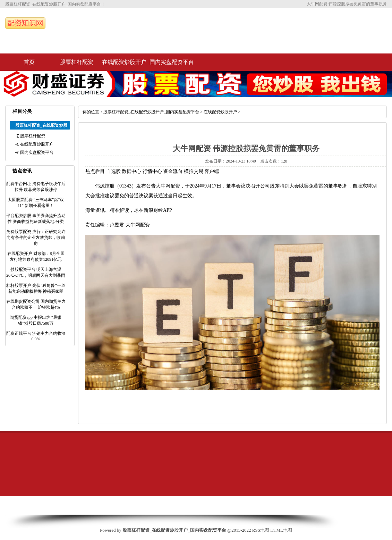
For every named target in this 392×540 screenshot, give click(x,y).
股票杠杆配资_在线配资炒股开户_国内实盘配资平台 (151, 112)
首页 (29, 62)
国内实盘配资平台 (172, 62)
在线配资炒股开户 (124, 62)
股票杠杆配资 (77, 62)
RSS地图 (261, 530)
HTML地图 (281, 530)
